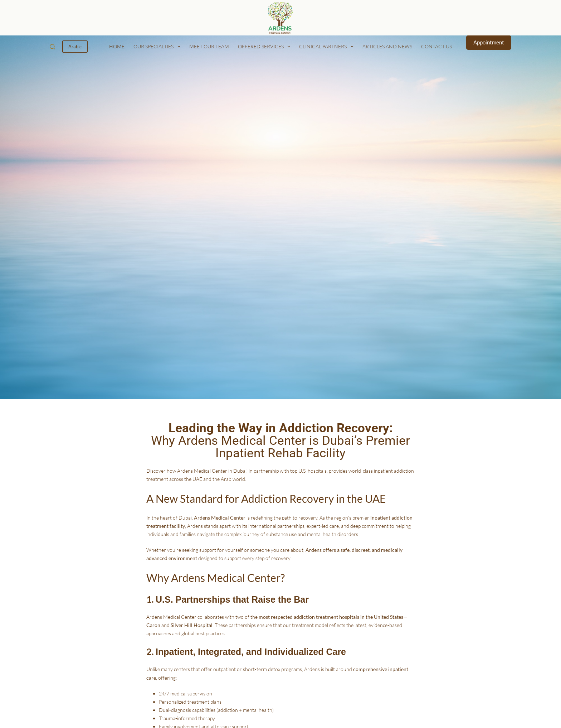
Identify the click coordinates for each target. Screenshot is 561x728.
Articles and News (387, 46)
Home (117, 46)
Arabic (75, 47)
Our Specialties (158, 47)
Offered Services (266, 47)
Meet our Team (209, 46)
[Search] (52, 47)
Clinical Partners (328, 47)
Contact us (436, 46)
